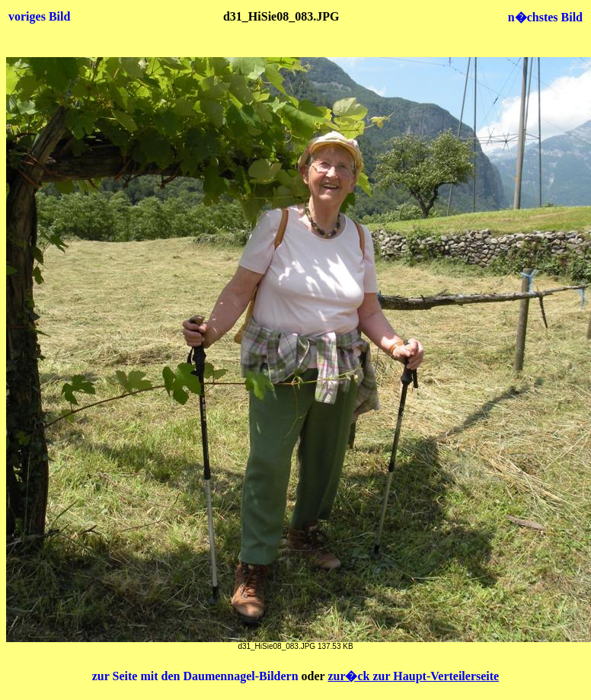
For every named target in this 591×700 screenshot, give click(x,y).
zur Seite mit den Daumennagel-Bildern (197, 676)
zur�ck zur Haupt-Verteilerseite (413, 676)
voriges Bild (39, 16)
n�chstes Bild (545, 17)
